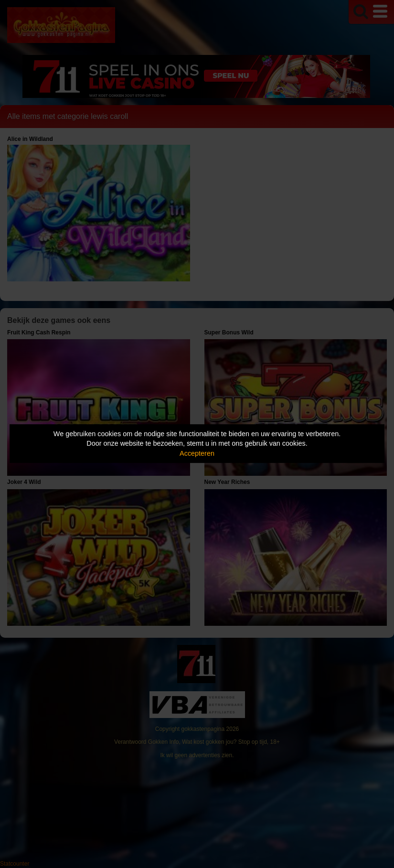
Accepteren (197, 453)
